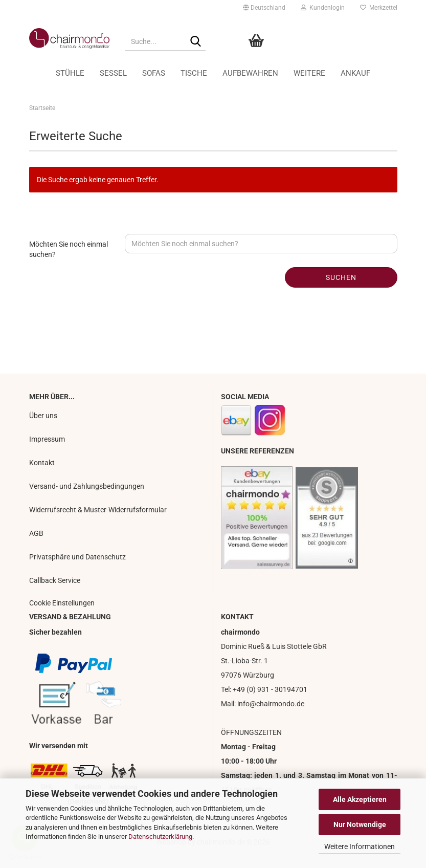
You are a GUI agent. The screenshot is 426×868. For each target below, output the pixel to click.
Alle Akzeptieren (360, 799)
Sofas (154, 73)
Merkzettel (379, 8)
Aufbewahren (250, 73)
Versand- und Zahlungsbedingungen (87, 486)
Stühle (70, 73)
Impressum (47, 439)
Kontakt (42, 463)
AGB (36, 533)
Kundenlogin (323, 8)
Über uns (43, 416)
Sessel (113, 73)
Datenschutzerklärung (160, 837)
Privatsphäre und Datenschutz (77, 557)
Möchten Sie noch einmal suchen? (69, 249)
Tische (194, 73)
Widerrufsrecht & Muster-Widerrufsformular (98, 510)
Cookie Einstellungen (62, 603)
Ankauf (355, 73)
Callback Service (55, 580)
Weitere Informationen (360, 847)
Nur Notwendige (360, 824)
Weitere (309, 73)
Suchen (341, 277)
